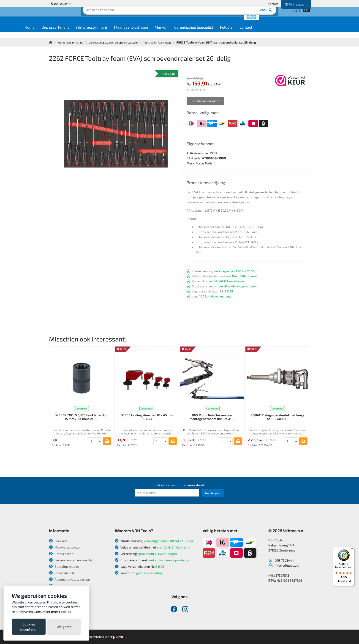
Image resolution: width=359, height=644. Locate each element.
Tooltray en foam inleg (167, 42)
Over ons (58, 541)
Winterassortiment (119, 32)
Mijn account (296, 4)
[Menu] (352, 550)
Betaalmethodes (64, 566)
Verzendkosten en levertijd (71, 560)
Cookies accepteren (29, 627)
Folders (254, 32)
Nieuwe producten (65, 547)
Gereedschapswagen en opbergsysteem (119, 42)
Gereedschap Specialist (221, 32)
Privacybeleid (61, 573)
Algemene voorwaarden (69, 579)
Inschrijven (213, 493)
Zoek (211, 17)
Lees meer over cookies (53, 611)
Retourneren (61, 554)
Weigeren (64, 627)
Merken (189, 32)
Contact (273, 4)
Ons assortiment (83, 32)
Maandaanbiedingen (159, 32)
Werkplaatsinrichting (72, 42)
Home (57, 32)
